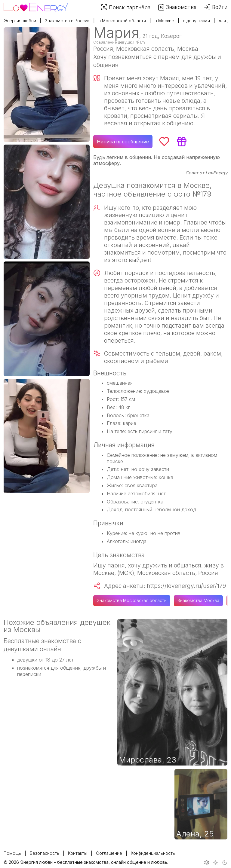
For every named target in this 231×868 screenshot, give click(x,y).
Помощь (12, 853)
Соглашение (109, 853)
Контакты (78, 853)
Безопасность (45, 853)
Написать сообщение (123, 142)
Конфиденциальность (153, 853)
